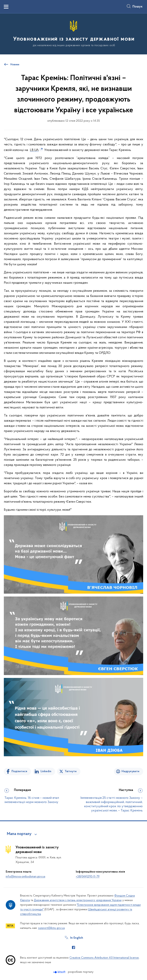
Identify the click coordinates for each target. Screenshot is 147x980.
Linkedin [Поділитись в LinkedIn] (46, 771)
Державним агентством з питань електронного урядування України (78, 900)
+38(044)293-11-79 (88, 877)
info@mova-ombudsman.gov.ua (25, 877)
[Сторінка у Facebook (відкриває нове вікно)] (73, 947)
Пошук (138, 7)
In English (77, 938)
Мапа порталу (19, 834)
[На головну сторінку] (73, 34)
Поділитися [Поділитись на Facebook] (19, 771)
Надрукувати (130, 771)
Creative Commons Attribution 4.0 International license (104, 958)
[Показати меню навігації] (6, 7)
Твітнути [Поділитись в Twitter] (71, 771)
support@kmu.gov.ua (51, 928)
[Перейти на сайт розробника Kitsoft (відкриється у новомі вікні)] (60, 972)
